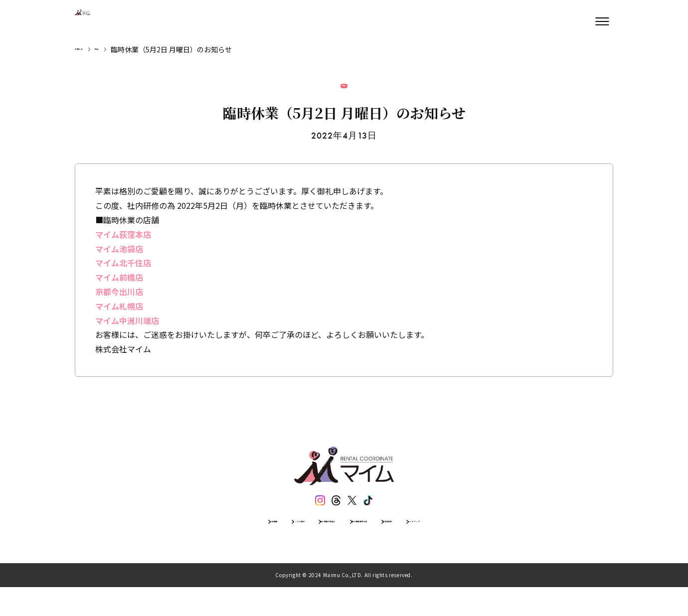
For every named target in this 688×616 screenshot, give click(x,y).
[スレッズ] (333, 516)
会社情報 (184, 545)
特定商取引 (445, 545)
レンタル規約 (238, 545)
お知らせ (89, 49)
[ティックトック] (378, 516)
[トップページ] (105, 21)
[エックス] (355, 516)
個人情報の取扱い (306, 545)
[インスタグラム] (310, 516)
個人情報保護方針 (380, 545)
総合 (122, 49)
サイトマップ (502, 545)
